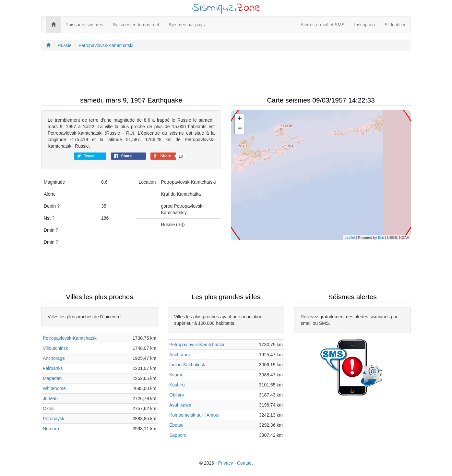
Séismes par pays (187, 25)
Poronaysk (54, 419)
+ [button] (240, 119)
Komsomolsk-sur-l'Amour (195, 415)
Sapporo (178, 435)
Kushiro (177, 385)
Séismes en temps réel (136, 25)
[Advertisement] (226, 76)
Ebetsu (176, 425)
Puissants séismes (84, 25)
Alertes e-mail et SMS (322, 25)
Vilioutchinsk (55, 348)
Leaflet (350, 238)
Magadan (52, 378)
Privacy (226, 463)
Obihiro (177, 395)
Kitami (176, 375)
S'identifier (395, 25)
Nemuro (51, 429)
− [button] (240, 129)
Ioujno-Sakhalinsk (187, 365)
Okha (48, 409)
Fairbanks (53, 368)
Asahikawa (180, 405)
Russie (65, 45)
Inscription (364, 25)
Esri (381, 238)
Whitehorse (54, 388)
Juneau (50, 398)
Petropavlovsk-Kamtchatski (106, 45)
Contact (245, 463)
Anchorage (54, 358)
